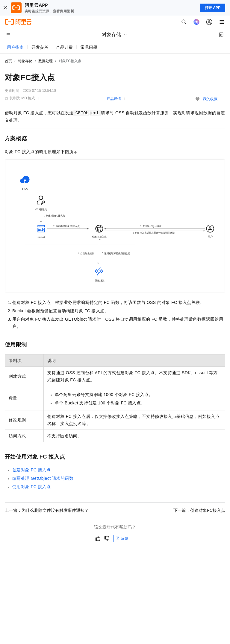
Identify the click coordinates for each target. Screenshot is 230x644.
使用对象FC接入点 (32, 487)
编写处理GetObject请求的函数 (43, 478)
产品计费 (64, 47)
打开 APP (213, 8)
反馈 (122, 538)
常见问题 (89, 47)
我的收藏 (210, 99)
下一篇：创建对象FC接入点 (199, 510)
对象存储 (25, 61)
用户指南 (15, 47)
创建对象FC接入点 (32, 470)
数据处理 (46, 61)
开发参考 (40, 47)
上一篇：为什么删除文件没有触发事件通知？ (47, 510)
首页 (8, 61)
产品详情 (114, 99)
